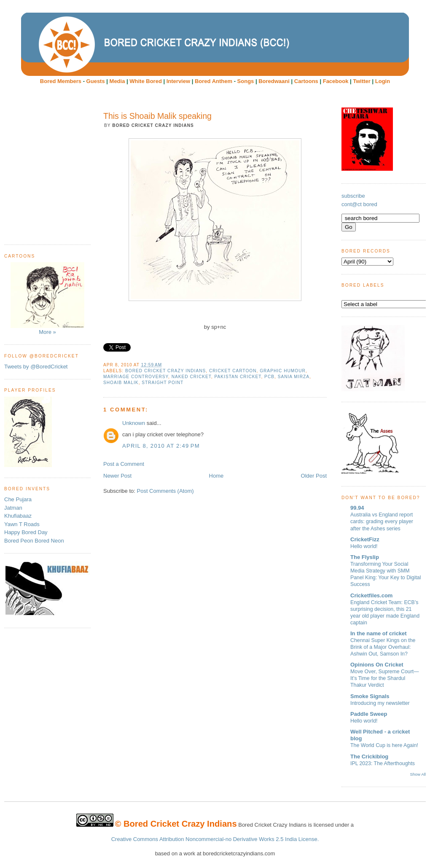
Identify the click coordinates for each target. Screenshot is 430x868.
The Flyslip (365, 557)
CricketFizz (365, 539)
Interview (178, 81)
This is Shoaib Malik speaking (157, 116)
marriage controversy (136, 377)
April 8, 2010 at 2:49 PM (161, 446)
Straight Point (163, 383)
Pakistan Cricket (238, 377)
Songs (246, 81)
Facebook (336, 81)
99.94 (357, 508)
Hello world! (364, 546)
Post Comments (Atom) (165, 491)
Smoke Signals (370, 696)
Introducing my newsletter (380, 703)
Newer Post (117, 476)
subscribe (353, 196)
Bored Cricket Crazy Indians (165, 371)
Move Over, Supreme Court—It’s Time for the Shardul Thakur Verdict (385, 678)
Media (117, 81)
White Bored (146, 81)
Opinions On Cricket (377, 665)
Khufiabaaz (18, 516)
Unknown (134, 423)
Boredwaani (274, 81)
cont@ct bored (359, 204)
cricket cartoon (233, 371)
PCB (269, 377)
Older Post (314, 476)
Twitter (362, 81)
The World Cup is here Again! (384, 745)
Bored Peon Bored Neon (34, 541)
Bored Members (61, 81)
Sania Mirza (294, 377)
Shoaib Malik (121, 383)
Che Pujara (18, 499)
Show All (418, 774)
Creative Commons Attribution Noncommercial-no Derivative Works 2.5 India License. (215, 839)
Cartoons (306, 81)
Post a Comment (124, 464)
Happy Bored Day (26, 532)
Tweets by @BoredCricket (36, 367)
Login (383, 81)
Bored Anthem (214, 81)
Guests (96, 81)
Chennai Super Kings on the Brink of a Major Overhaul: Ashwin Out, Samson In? (383, 647)
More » (47, 299)
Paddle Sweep (369, 714)
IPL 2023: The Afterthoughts (383, 763)
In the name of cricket (379, 633)
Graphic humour (283, 371)
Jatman (13, 508)
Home (216, 476)
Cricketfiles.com (371, 595)
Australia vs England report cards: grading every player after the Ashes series (382, 521)
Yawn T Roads (22, 524)
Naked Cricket (191, 377)
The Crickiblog (369, 756)
